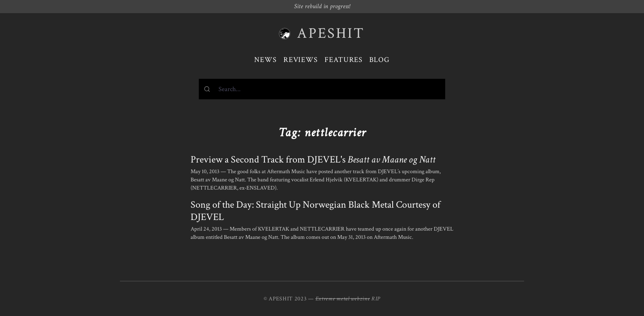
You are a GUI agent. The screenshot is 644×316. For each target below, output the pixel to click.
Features (344, 60)
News (266, 60)
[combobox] (322, 89)
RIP (376, 299)
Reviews (301, 60)
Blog (379, 60)
